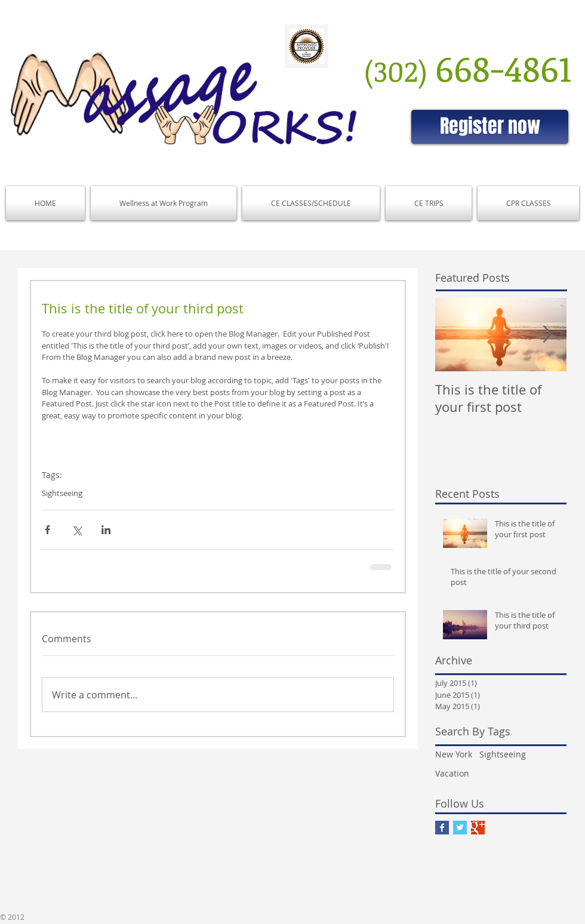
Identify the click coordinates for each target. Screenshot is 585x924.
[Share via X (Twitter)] (77, 530)
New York (454, 754)
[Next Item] (547, 335)
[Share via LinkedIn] (106, 530)
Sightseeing (62, 493)
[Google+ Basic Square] (478, 828)
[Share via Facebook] (47, 530)
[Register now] (490, 127)
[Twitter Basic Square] (460, 828)
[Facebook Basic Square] (442, 828)
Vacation (452, 773)
